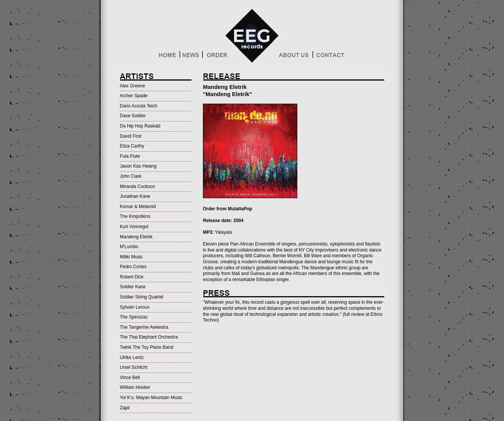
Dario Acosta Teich (138, 106)
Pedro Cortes (133, 267)
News (191, 57)
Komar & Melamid (138, 207)
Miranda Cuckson (137, 186)
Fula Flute (130, 156)
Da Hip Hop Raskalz (140, 126)
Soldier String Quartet (141, 297)
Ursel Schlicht (134, 367)
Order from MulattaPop (228, 209)
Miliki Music (131, 257)
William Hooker (135, 387)
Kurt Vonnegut (134, 227)
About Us (296, 57)
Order (216, 57)
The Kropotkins (135, 216)
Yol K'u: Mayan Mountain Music (151, 398)
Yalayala (223, 232)
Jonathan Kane (135, 196)
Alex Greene (132, 86)
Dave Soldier (133, 116)
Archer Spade (134, 96)
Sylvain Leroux (135, 307)
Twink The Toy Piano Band (147, 347)
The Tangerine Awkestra (144, 327)
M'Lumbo (129, 247)
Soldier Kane (133, 287)
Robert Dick (132, 277)
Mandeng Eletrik (136, 237)
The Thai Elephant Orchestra (149, 337)
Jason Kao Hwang (138, 166)
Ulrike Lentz (132, 357)
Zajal (125, 408)
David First (131, 136)
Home (169, 57)
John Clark (131, 176)
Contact (330, 57)
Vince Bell (130, 378)
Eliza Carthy (132, 146)
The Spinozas (134, 317)
